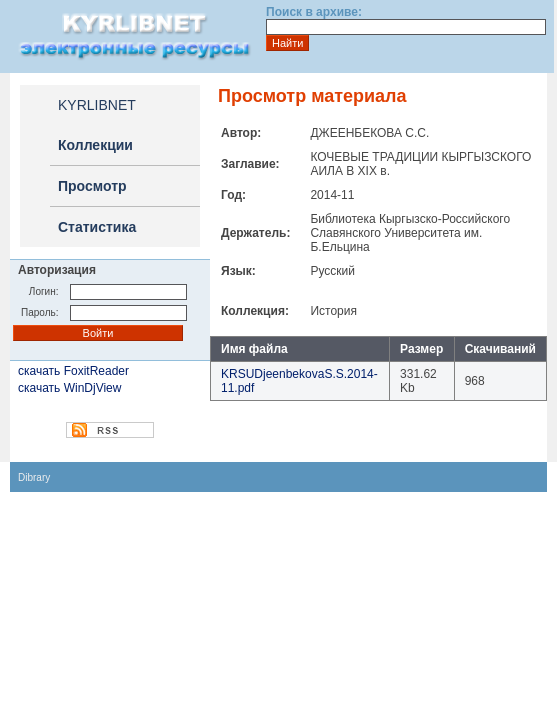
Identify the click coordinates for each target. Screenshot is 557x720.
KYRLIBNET (97, 105)
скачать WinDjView (69, 388)
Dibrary (34, 477)
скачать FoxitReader (73, 371)
